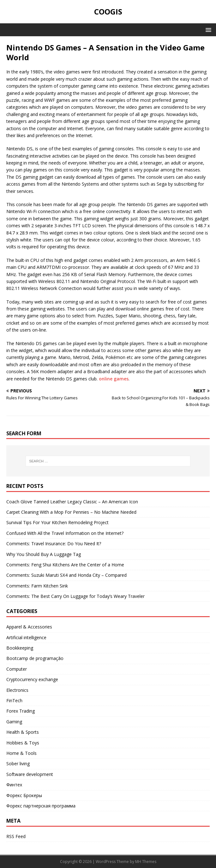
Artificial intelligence (26, 637)
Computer (17, 669)
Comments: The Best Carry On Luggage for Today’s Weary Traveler (75, 596)
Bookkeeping (20, 648)
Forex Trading (21, 711)
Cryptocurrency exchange (32, 679)
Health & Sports (23, 732)
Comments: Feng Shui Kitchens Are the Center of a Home (65, 565)
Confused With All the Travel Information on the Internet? (65, 533)
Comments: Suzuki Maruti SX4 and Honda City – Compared (66, 575)
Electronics (17, 690)
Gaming (14, 722)
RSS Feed (16, 836)
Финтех (14, 785)
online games (114, 379)
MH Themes (146, 862)
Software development (30, 774)
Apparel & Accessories (29, 627)
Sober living (18, 764)
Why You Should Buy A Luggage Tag (44, 554)
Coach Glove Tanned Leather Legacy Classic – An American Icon (72, 502)
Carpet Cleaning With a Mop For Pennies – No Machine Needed (71, 512)
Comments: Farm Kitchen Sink (37, 586)
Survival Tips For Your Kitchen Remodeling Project (57, 522)
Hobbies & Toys (23, 743)
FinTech (14, 700)
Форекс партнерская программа (41, 806)
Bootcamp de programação (35, 658)
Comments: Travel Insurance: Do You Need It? (54, 544)
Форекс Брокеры (24, 795)
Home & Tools (21, 753)
